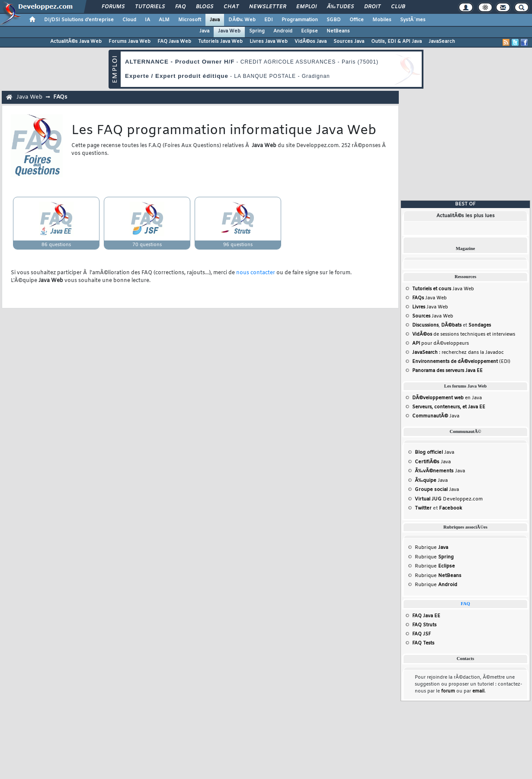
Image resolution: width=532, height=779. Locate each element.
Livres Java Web (269, 42)
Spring (257, 31)
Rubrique (431, 548)
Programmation (300, 20)
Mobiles (382, 20)
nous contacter (256, 273)
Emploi (306, 7)
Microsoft (190, 20)
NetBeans (338, 31)
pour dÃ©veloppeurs (441, 343)
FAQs (60, 97)
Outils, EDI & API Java (396, 42)
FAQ (180, 7)
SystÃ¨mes (413, 20)
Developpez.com (449, 499)
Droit (372, 7)
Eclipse (309, 31)
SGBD (334, 20)
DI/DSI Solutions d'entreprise (79, 20)
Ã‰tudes (340, 7)
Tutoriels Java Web (220, 42)
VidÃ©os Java (311, 42)
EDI (269, 20)
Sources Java (349, 42)
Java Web (229, 31)
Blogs (205, 7)
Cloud (129, 20)
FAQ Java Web (174, 42)
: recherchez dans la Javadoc (458, 353)
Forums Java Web (130, 42)
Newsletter (268, 7)
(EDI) (461, 362)
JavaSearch (442, 42)
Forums (113, 7)
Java (215, 20)
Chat (231, 7)
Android (283, 31)
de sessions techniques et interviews (464, 334)
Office (357, 20)
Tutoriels (150, 7)
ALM (164, 20)
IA (147, 20)
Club (398, 7)
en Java (447, 398)
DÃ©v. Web (242, 20)
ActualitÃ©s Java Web (76, 42)
